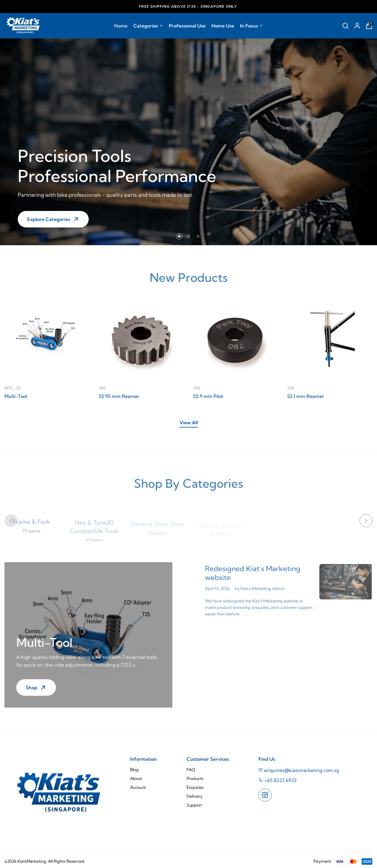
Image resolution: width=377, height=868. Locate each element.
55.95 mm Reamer (119, 396)
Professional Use (187, 26)
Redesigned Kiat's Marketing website (253, 577)
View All (189, 422)
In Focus (252, 26)
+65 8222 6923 (281, 780)
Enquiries (195, 787)
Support (194, 805)
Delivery (195, 796)
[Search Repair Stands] (345, 26)
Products (195, 778)
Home (121, 26)
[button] (179, 236)
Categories (148, 26)
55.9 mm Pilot (208, 396)
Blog (134, 770)
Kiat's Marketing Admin (263, 592)
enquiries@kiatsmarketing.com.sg (299, 770)
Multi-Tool (16, 396)
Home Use (223, 26)
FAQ (191, 770)
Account (138, 787)
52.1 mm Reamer (305, 396)
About (136, 778)
